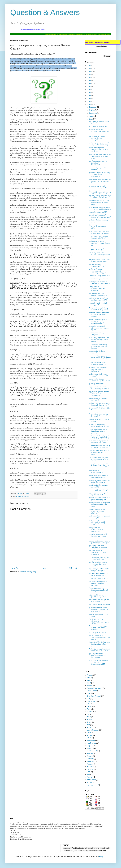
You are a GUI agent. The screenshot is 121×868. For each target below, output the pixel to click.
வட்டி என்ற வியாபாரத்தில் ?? (99, 605)
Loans (89, 733)
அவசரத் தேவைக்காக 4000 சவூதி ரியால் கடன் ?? (98, 575)
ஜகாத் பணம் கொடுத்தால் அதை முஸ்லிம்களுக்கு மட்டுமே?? (98, 564)
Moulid (89, 738)
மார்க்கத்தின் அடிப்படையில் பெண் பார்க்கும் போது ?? (99, 232)
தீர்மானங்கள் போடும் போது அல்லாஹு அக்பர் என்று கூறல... (99, 202)
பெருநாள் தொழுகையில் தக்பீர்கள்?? (97, 169)
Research (90, 767)
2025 (89, 68)
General (90, 712)
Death (89, 693)
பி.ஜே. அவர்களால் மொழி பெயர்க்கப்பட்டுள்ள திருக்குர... (98, 431)
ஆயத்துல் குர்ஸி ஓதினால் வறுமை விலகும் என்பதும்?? (98, 138)
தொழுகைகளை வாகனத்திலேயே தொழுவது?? (96, 529)
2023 (89, 71)
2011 (89, 101)
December (93, 107)
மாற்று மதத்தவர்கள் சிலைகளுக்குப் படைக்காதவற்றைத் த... (98, 271)
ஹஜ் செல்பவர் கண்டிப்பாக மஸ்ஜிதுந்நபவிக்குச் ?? (98, 299)
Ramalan (90, 764)
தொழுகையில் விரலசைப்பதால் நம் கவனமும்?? (97, 288)
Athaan (89, 678)
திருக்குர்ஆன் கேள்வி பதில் (99, 126)
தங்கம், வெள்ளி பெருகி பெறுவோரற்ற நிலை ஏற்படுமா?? (97, 511)
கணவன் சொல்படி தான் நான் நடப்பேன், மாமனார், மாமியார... (99, 315)
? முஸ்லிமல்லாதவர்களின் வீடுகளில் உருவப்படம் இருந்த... (98, 346)
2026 (89, 65)
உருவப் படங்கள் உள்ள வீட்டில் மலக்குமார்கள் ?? (99, 388)
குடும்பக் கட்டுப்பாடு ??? (98, 212)
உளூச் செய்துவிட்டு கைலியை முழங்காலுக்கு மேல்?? (99, 260)
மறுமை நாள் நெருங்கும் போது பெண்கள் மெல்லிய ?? (100, 197)
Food (89, 709)
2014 (89, 95)
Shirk (89, 772)
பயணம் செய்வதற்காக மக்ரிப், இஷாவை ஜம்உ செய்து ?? (99, 542)
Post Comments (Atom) (28, 572)
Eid (88, 704)
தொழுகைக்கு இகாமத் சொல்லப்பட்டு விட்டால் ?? (100, 380)
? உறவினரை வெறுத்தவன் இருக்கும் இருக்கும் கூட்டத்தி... (98, 583)
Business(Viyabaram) (23, 497)
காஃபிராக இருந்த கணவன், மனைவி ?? (98, 486)
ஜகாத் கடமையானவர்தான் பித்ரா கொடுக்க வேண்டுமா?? (98, 163)
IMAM (89, 717)
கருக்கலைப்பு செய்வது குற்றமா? (97, 352)
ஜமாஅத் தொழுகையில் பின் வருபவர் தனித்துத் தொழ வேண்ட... (99, 340)
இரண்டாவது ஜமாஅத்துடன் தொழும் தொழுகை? (99, 476)
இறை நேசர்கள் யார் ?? (97, 384)
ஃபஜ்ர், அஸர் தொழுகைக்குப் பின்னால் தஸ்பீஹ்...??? (99, 237)
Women (90, 777)
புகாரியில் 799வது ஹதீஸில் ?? (100, 276)
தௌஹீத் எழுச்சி (93, 785)
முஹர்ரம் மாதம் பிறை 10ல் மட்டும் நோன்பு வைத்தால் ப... (99, 466)
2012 (89, 98)
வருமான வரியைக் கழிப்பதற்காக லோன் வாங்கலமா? (97, 552)
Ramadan (90, 759)
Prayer (89, 746)
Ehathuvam (91, 701)
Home (44, 568)
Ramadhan (91, 761)
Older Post (73, 568)
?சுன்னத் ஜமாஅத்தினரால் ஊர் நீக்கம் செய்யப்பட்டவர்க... (99, 650)
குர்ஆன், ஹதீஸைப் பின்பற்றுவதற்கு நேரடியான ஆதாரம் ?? (100, 637)
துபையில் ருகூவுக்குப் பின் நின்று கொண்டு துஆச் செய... (98, 536)
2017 (89, 86)
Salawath (90, 769)
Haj (88, 714)
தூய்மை (90, 782)
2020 (89, 77)
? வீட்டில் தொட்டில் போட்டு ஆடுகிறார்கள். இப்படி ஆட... (99, 452)
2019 (89, 80)
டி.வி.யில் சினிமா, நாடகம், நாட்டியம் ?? (98, 221)
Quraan (89, 756)
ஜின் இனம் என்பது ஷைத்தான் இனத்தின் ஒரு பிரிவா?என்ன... (100, 504)
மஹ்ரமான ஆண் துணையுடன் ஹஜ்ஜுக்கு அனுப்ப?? (99, 481)
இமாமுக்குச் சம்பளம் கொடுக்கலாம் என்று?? (98, 547)
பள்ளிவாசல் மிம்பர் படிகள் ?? (99, 579)
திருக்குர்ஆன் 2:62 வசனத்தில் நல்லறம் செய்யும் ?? (99, 570)
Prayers (90, 748)
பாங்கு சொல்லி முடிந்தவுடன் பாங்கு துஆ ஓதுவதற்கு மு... (100, 437)
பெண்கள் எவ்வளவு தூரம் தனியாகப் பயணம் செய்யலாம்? (98, 369)
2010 (89, 104)
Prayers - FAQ (92, 751)
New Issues (91, 740)
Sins (88, 775)
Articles (89, 675)
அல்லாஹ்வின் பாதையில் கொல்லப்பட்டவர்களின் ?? (99, 283)
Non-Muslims (91, 743)
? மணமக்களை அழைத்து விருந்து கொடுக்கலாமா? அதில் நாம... (98, 628)
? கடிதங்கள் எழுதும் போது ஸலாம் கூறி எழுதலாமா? (99, 309)
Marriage (90, 735)
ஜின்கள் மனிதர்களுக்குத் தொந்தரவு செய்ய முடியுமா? (100, 216)
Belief (89, 683)
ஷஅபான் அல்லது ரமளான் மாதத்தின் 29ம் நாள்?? (98, 442)
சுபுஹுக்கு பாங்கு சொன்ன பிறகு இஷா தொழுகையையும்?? (98, 662)
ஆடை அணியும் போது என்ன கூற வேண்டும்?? (99, 494)
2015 (89, 92)
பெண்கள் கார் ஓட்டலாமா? (98, 279)
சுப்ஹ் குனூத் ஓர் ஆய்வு (97, 633)
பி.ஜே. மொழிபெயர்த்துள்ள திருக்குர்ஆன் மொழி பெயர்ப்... (99, 523)
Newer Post (15, 568)
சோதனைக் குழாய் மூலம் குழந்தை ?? (98, 399)
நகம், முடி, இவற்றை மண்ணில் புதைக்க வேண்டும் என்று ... (100, 144)
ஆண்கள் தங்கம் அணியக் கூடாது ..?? (98, 304)
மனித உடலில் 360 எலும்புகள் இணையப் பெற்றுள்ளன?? (99, 404)
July (91, 119)
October (92, 110)
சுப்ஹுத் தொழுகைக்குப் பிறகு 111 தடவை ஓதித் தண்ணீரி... (100, 208)
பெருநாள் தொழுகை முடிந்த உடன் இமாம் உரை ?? (99, 558)
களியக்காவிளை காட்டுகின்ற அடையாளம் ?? (99, 601)
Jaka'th (89, 719)
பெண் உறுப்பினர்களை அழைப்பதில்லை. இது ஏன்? (100, 425)
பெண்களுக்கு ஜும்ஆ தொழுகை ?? (96, 334)
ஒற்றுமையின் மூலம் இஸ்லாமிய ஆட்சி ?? (97, 596)
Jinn (88, 725)
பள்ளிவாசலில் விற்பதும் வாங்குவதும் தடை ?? (97, 363)
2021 (89, 74)
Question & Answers (45, 12)
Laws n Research (93, 730)
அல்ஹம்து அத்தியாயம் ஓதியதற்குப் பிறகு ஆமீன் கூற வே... (99, 328)
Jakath (89, 722)
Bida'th (89, 685)
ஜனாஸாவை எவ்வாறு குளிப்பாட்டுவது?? (96, 249)
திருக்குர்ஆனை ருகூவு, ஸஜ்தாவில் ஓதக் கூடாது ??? (100, 192)
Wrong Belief (91, 780)
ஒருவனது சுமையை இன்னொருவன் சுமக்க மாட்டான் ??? (98, 656)
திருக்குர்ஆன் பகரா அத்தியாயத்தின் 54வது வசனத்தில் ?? (98, 227)
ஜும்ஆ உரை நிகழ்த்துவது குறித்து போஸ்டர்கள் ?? (98, 375)
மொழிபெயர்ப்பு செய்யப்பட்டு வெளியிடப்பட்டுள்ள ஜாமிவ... (100, 644)
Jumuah (90, 727)
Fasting (89, 706)
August (92, 116)
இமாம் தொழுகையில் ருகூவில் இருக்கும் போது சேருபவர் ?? (100, 181)
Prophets (90, 753)
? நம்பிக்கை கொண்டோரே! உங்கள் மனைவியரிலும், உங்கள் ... (99, 459)
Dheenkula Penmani (94, 696)
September (93, 113)
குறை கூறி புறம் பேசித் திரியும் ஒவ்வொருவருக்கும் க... (100, 499)
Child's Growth (92, 691)
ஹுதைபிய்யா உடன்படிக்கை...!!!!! (97, 471)
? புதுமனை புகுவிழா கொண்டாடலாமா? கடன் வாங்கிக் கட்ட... (99, 590)
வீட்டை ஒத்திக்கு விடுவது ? (99, 490)
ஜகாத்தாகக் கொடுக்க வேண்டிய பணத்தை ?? (98, 294)
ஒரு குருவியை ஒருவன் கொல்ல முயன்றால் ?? (98, 187)
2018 (89, 83)
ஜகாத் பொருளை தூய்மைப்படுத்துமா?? (98, 265)
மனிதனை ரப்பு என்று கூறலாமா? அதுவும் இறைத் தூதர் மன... (99, 243)
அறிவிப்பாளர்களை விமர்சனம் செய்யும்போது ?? (99, 131)
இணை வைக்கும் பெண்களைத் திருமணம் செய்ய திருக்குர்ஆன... (100, 174)
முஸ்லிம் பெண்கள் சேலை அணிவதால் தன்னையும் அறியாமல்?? (98, 610)
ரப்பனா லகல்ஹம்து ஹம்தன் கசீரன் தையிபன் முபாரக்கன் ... (100, 358)
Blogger (102, 857)
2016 (89, 89)
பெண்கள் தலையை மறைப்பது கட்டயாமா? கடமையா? (100, 447)
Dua (88, 699)
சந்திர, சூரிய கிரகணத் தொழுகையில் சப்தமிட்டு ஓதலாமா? (99, 150)
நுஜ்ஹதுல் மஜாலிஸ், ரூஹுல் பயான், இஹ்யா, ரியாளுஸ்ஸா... (99, 394)
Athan (89, 680)
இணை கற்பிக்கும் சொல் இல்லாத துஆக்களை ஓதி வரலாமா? (99, 415)
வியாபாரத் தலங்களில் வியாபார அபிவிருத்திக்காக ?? (100, 255)
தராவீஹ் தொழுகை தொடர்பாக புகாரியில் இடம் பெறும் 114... (100, 156)
